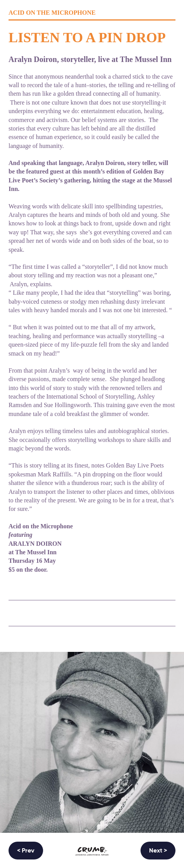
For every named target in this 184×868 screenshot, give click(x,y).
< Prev (26, 851)
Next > (158, 851)
